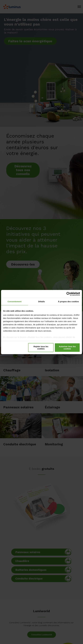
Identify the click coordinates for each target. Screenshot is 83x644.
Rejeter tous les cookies (41, 348)
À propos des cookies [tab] (68, 302)
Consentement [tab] (14, 302)
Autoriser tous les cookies (67, 348)
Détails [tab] (41, 302)
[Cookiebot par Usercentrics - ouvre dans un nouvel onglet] (68, 294)
